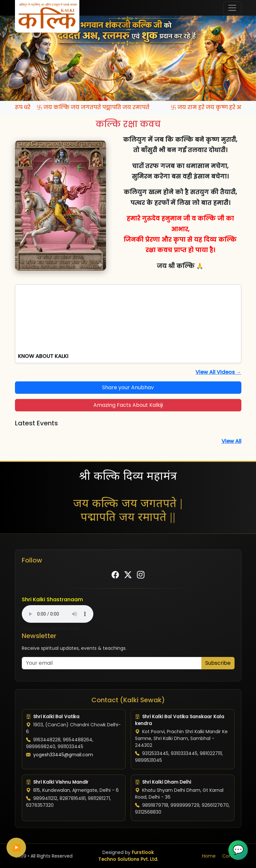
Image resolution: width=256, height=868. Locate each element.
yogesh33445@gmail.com (63, 755)
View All (231, 441)
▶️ (16, 847)
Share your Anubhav (128, 387)
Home (209, 856)
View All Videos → (218, 372)
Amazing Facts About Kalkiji (128, 405)
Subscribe (218, 663)
